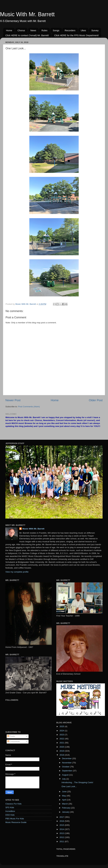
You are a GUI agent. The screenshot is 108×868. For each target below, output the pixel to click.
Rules (44, 30)
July (64, 779)
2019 (62, 751)
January (66, 812)
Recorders (70, 30)
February (66, 808)
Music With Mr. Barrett (27, 14)
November (67, 763)
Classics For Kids (13, 804)
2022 (62, 739)
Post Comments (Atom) (29, 407)
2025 (62, 726)
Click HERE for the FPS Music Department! (76, 35)
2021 (62, 743)
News (33, 30)
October (66, 767)
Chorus (21, 30)
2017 (62, 817)
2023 (62, 735)
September (67, 771)
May (64, 796)
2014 (62, 829)
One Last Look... (69, 786)
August (66, 775)
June (65, 792)
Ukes (83, 30)
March (65, 804)
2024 (62, 731)
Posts (11, 736)
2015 (62, 825)
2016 (62, 821)
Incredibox (10, 811)
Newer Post (13, 400)
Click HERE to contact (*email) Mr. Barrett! (27, 35)
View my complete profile (17, 572)
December (67, 758)
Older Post (96, 400)
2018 (62, 755)
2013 (62, 833)
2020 (62, 747)
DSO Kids (10, 815)
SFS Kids (10, 807)
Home (9, 30)
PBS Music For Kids (15, 819)
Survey (95, 30)
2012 (62, 837)
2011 (62, 841)
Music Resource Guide (16, 822)
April (64, 800)
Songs (56, 30)
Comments (13, 741)
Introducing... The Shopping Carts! (77, 782)
